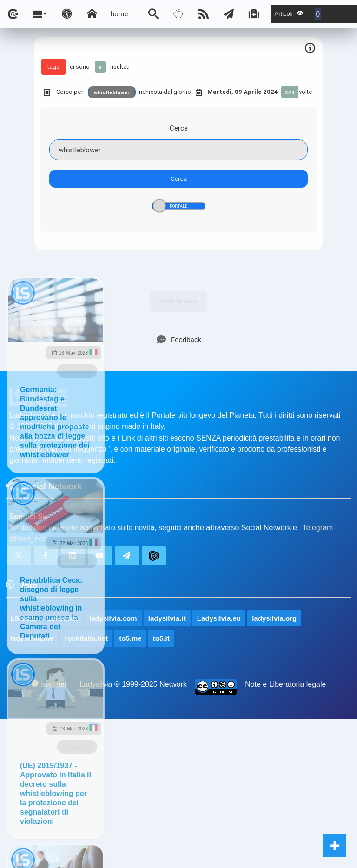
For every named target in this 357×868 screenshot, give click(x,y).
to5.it (161, 638)
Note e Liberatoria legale (285, 684)
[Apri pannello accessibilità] (67, 14)
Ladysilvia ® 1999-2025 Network (133, 684)
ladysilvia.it (167, 618)
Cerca (179, 128)
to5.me (130, 638)
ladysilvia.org (274, 618)
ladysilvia (77, 371)
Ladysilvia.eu (219, 618)
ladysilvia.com (113, 618)
